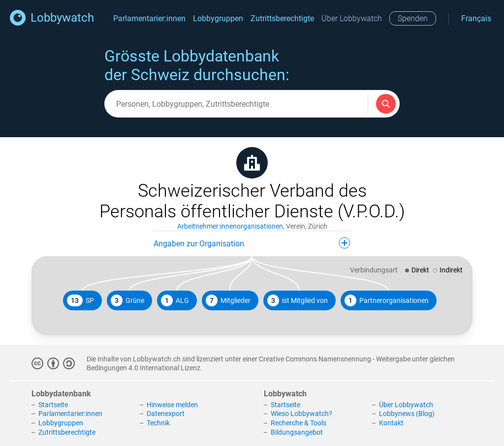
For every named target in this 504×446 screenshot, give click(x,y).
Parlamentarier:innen (149, 18)
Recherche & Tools (299, 423)
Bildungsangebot (297, 432)
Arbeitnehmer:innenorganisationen (230, 226)
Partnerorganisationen (387, 300)
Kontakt (391, 423)
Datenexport (166, 414)
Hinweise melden (172, 405)
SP (80, 300)
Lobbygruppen (218, 18)
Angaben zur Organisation (252, 243)
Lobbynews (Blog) (407, 414)
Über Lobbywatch (352, 18)
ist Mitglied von (298, 300)
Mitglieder (228, 300)
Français (476, 18)
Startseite (53, 405)
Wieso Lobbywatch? (301, 414)
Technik (158, 423)
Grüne (127, 300)
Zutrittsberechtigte (282, 18)
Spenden (413, 18)
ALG (175, 300)
